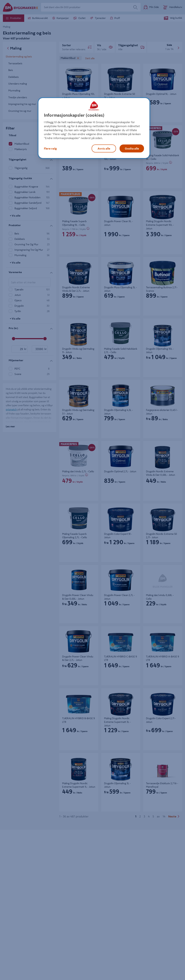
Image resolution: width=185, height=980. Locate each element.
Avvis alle (104, 148)
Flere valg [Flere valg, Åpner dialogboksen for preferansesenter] (50, 148)
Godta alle (132, 148)
